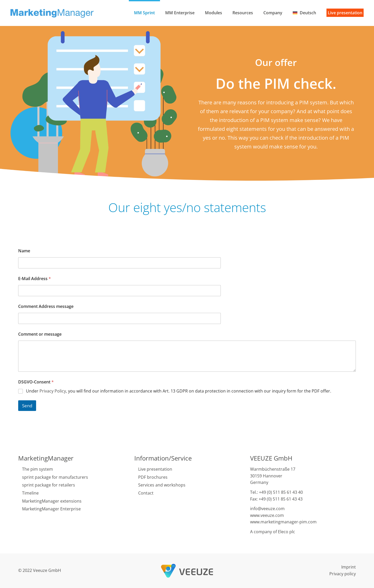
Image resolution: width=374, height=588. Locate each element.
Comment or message (40, 334)
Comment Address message (46, 306)
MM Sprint (144, 13)
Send (27, 406)
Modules (213, 13)
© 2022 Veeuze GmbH (40, 570)
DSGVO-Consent (36, 382)
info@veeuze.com (267, 509)
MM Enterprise (180, 13)
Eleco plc (286, 532)
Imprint (349, 567)
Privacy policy (343, 574)
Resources (243, 13)
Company (273, 13)
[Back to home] (53, 13)
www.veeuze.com (267, 515)
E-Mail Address (35, 279)
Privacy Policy (53, 391)
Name (24, 251)
